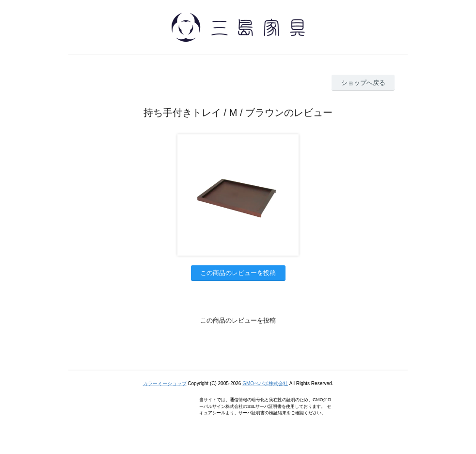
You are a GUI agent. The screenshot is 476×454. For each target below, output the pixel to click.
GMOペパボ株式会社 (265, 383)
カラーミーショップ (165, 383)
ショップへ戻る (363, 83)
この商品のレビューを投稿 (238, 273)
